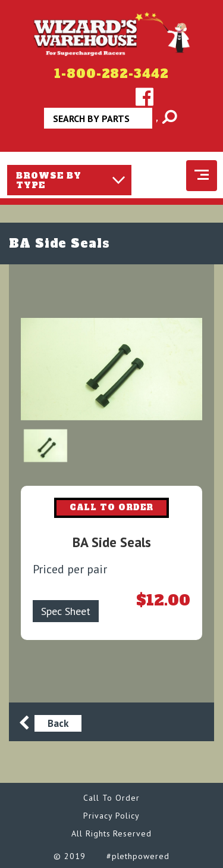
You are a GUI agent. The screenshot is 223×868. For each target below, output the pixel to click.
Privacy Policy (111, 816)
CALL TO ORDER (112, 508)
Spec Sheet (66, 611)
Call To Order (111, 798)
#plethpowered (138, 856)
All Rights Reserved (111, 833)
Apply (158, 122)
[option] (111, 369)
